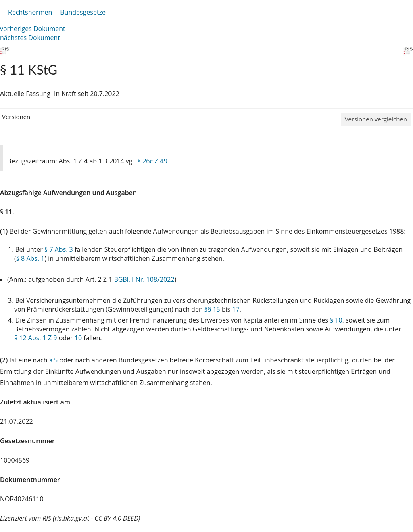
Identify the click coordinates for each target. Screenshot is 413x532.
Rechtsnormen (30, 12)
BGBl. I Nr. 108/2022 (144, 279)
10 (78, 338)
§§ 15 (212, 309)
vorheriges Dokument (33, 29)
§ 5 (54, 360)
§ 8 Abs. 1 (30, 258)
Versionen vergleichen (376, 119)
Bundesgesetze (83, 12)
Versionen (16, 117)
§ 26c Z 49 (152, 161)
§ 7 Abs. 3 (59, 249)
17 (236, 309)
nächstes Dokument (30, 38)
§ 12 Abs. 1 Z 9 (35, 338)
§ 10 (336, 320)
